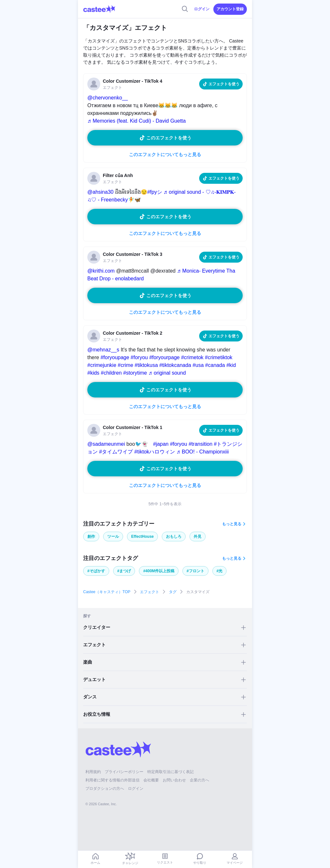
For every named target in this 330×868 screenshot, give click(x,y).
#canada (215, 365)
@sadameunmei (106, 444)
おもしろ (174, 537)
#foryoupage (115, 357)
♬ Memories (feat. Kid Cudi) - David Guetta (136, 121)
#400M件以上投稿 (159, 571)
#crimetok (192, 357)
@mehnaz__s (103, 350)
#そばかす (96, 571)
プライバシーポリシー (124, 772)
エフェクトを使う (224, 84)
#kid (231, 365)
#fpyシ (155, 192)
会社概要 (151, 780)
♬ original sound (167, 373)
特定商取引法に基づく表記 (170, 772)
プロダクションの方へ (105, 789)
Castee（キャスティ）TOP (107, 592)
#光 (220, 571)
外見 (198, 537)
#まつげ (124, 571)
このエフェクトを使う (169, 138)
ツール (113, 537)
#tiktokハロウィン (155, 452)
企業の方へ (199, 780)
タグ (173, 592)
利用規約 (93, 772)
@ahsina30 (100, 192)
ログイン (202, 9)
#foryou (139, 357)
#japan (161, 444)
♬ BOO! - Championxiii (203, 452)
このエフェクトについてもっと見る (165, 154)
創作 (91, 537)
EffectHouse (142, 537)
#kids (93, 373)
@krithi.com (101, 271)
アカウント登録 (230, 9)
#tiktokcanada (175, 365)
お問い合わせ (174, 780)
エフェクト (150, 592)
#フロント (195, 571)
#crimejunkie (102, 365)
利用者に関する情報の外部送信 (112, 780)
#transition (200, 444)
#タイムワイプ (116, 452)
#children (111, 373)
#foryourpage (164, 357)
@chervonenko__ (108, 98)
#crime (125, 365)
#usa (198, 365)
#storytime (135, 373)
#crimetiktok (219, 357)
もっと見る (232, 524)
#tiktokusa (146, 365)
